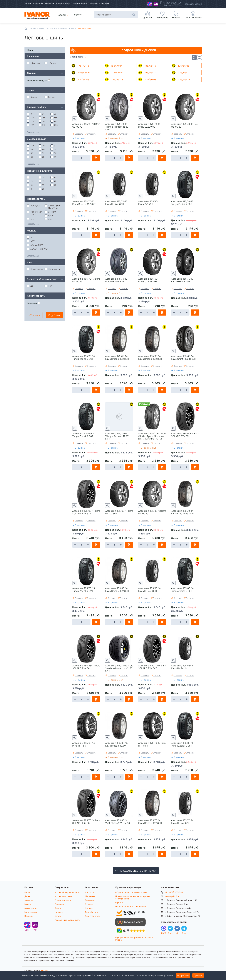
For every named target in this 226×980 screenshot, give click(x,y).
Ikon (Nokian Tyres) (35, 213)
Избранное (162, 18)
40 (42, 149)
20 (53, 185)
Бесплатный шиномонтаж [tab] (42, 279)
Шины (72, 28)
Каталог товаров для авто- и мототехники (48, 28)
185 (42, 121)
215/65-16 (117, 72)
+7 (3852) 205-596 (174, 892)
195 (54, 121)
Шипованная (52, 269)
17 (53, 181)
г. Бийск (50, 63)
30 (42, 146)
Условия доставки (63, 896)
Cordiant (50, 212)
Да (30, 286)
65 (30, 157)
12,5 (31, 146)
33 (53, 114)
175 (30, 121)
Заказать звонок (193, 4)
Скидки (98, 99)
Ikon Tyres (34, 206)
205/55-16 (84, 72)
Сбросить (35, 315)
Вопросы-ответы (63, 900)
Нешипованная (36, 269)
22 (42, 189)
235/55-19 (184, 79)
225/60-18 (150, 79)
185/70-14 (117, 66)
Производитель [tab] (36, 199)
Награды (89, 908)
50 (30, 153)
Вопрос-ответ (63, 4)
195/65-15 (184, 66)
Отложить (91, 134)
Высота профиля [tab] (37, 139)
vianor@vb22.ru (172, 896)
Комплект (33, 303)
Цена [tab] (30, 50)
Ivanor (150, 4)
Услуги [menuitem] (78, 15)
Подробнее (183, 975)
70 (42, 157)
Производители (93, 916)
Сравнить (79, 134)
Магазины (90, 896)
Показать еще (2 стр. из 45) (137, 871)
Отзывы (89, 904)
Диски (27, 896)
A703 (31, 241)
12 (30, 177)
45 (53, 149)
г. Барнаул (34, 63)
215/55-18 (83, 79)
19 (41, 185)
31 (41, 114)
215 (42, 125)
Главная (26, 29)
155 (42, 118)
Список (199, 57)
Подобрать (54, 315)
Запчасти (29, 900)
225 (54, 125)
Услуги (58, 916)
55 (42, 153)
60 (53, 153)
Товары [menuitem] (63, 14)
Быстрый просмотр (75, 119)
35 (30, 149)
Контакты (90, 892)
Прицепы (29, 916)
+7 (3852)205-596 (172, 3)
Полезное (90, 900)
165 (54, 118)
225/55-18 (117, 79)
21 (30, 189)
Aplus (49, 216)
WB (156, 4)
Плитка (194, 57)
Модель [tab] (32, 231)
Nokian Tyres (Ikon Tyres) (52, 207)
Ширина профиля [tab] (37, 107)
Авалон (44, 970)
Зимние (33, 97)
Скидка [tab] (31, 73)
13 (41, 177)
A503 (31, 237)
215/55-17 (150, 72)
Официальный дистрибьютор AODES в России (134, 939)
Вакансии (38, 4)
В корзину (96, 158)
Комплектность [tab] (36, 296)
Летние (98, 95)
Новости (49, 4)
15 (30, 181)
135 (30, 118)
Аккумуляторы (31, 908)
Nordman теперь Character (144, 405)
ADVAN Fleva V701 (38, 249)
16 (41, 181)
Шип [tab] (29, 262)
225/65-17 (184, 72)
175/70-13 (83, 66)
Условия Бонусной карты (67, 892)
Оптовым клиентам (99, 4)
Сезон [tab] (30, 90)
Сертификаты (92, 912)
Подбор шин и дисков (139, 50)
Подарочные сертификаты (68, 920)
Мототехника (31, 912)
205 (31, 125)
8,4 (30, 114)
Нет (48, 286)
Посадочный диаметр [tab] (39, 171)
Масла (28, 904)
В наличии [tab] (33, 56)
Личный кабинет (193, 18)
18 (30, 185)
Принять (198, 975)
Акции (28, 4)
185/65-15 (150, 66)
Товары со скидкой (38, 80)
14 (53, 177)
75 (53, 157)
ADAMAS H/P (35, 245)
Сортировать (77, 57)
